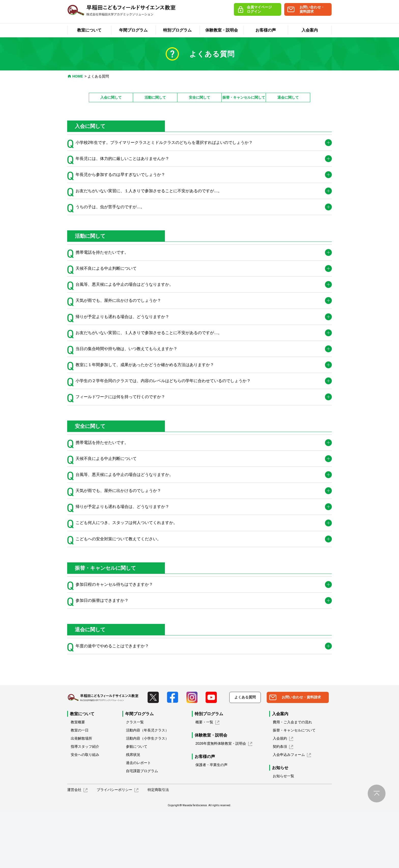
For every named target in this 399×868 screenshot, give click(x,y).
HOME (78, 76)
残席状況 (133, 811)
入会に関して (111, 97)
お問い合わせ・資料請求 (312, 9)
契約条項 (280, 803)
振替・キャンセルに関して (244, 97)
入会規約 (280, 795)
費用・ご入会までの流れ (292, 778)
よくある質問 (245, 753)
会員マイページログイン (259, 9)
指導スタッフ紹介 (85, 803)
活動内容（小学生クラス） (147, 795)
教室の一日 (80, 786)
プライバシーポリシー (115, 846)
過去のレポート (138, 819)
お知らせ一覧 (283, 832)
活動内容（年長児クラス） (147, 786)
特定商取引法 (158, 846)
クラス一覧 (135, 778)
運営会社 (74, 846)
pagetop (377, 850)
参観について (137, 803)
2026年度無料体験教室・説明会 (221, 800)
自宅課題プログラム (142, 827)
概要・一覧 (204, 778)
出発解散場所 (81, 795)
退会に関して (288, 97)
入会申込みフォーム (289, 811)
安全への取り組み (85, 811)
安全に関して (199, 97)
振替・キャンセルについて (294, 786)
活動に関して (155, 97)
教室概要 (78, 778)
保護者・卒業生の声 (211, 821)
